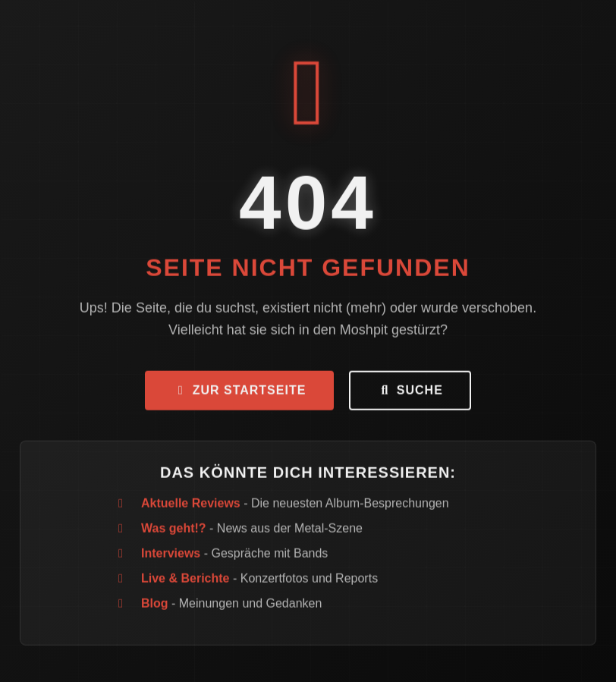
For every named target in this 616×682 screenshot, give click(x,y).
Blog (155, 606)
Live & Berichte (185, 581)
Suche (410, 393)
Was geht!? (174, 531)
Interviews (171, 556)
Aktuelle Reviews (191, 506)
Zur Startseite (239, 393)
